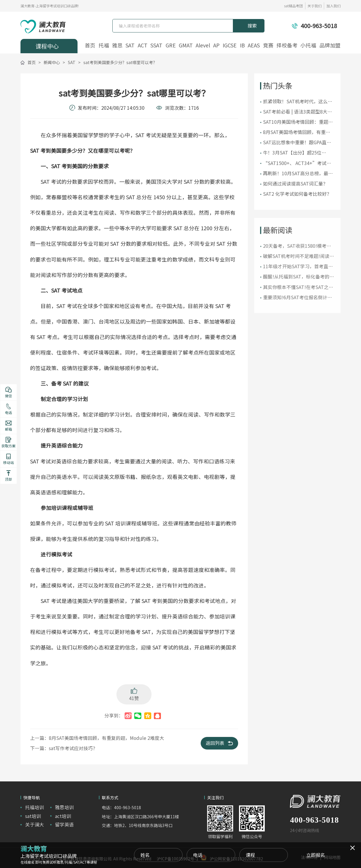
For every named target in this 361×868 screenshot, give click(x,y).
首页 (90, 45)
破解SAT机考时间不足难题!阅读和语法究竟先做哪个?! (299, 267)
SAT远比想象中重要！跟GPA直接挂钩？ (297, 143)
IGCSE (230, 45)
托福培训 (35, 807)
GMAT (186, 45)
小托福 (308, 45)
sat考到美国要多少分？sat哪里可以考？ (120, 62)
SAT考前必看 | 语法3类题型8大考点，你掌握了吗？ (298, 112)
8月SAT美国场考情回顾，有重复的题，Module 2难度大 (297, 132)
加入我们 (334, 6)
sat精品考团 (293, 6)
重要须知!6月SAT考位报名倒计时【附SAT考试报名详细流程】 (298, 308)
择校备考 (287, 45)
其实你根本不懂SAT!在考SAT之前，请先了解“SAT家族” (296, 298)
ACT (143, 45)
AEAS (254, 45)
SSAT (156, 45)
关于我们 (314, 6)
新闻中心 (52, 62)
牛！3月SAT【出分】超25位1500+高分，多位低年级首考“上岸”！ (298, 153)
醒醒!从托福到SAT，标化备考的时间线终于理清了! (299, 288)
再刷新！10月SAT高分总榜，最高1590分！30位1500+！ (298, 174)
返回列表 (219, 743)
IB (242, 45)
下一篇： (64, 748)
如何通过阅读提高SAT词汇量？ (295, 184)
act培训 (63, 816)
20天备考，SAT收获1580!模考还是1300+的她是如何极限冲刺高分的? (298, 257)
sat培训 (33, 816)
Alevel (203, 45)
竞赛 (268, 45)
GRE (171, 45)
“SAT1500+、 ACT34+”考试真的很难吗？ (297, 163)
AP (216, 45)
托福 (104, 45)
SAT (130, 45)
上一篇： (97, 738)
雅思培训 (64, 807)
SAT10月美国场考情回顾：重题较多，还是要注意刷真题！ (298, 122)
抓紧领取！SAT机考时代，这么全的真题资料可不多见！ (298, 102)
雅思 (117, 45)
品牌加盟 (330, 45)
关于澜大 (35, 825)
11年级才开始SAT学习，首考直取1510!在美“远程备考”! (298, 277)
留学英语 (64, 825)
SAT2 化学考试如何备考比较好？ (297, 194)
